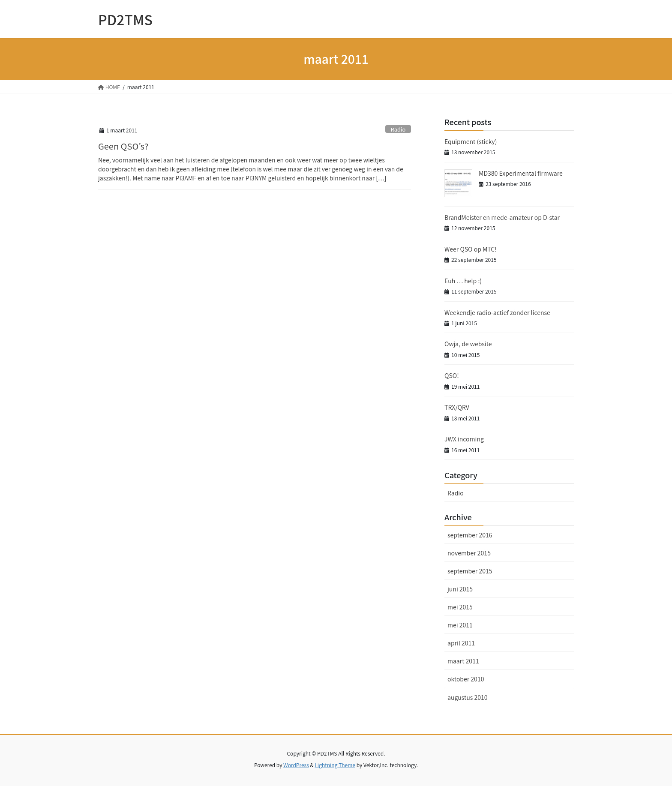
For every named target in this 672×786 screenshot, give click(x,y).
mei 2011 (460, 625)
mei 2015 (460, 607)
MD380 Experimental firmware (521, 173)
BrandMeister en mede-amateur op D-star (502, 217)
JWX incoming (464, 439)
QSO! (452, 375)
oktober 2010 (466, 679)
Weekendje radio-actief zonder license (497, 312)
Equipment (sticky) (471, 141)
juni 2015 (460, 589)
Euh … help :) (463, 281)
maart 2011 (463, 661)
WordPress (296, 765)
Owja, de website (468, 344)
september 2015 (470, 571)
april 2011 (461, 643)
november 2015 (469, 553)
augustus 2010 (468, 697)
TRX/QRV (457, 407)
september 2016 (470, 535)
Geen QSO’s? (123, 146)
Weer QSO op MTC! (471, 249)
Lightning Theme (335, 765)
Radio (398, 129)
